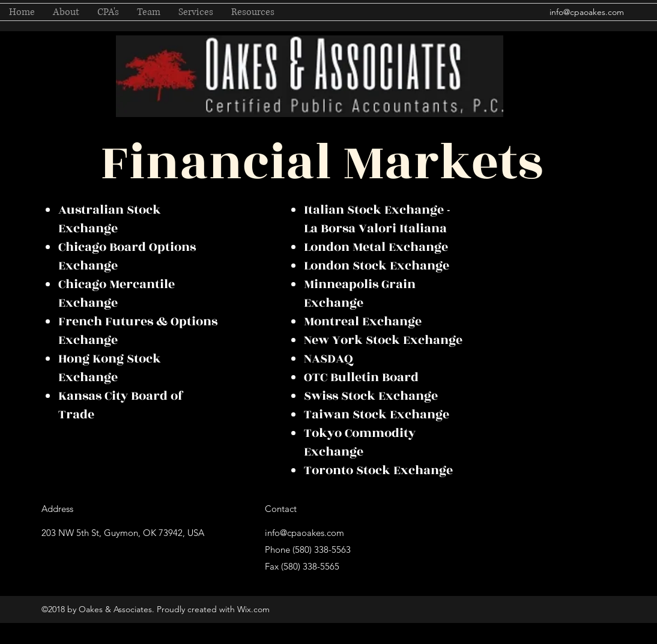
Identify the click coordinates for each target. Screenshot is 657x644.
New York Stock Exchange (383, 340)
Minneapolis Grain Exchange (360, 293)
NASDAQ (329, 359)
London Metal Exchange (376, 247)
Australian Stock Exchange (110, 219)
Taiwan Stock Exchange (377, 414)
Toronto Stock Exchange (378, 470)
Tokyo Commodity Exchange (360, 442)
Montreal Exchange (363, 321)
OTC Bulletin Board (361, 377)
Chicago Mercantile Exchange (117, 293)
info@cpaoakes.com (587, 12)
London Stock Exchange (377, 266)
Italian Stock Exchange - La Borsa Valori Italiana (377, 219)
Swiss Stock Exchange (371, 396)
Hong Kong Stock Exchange (110, 368)
